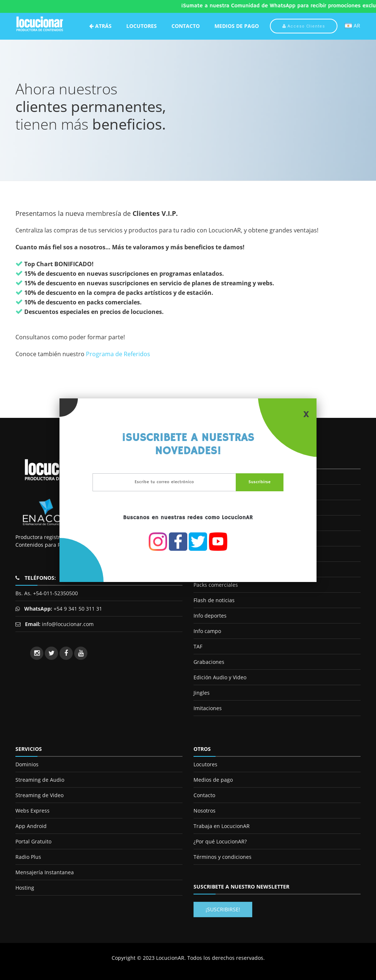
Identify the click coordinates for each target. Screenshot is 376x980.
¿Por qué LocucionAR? (220, 841)
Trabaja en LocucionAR (222, 826)
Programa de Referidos (118, 354)
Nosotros (205, 811)
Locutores (142, 26)
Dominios (27, 764)
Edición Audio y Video (220, 677)
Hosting (25, 888)
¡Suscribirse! (223, 909)
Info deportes (210, 616)
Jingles (202, 693)
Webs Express (32, 811)
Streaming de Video (39, 795)
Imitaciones (208, 708)
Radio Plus (28, 857)
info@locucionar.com (68, 624)
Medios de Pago (237, 26)
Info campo (207, 631)
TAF (198, 646)
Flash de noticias (214, 600)
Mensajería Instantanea (45, 872)
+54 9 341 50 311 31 (77, 609)
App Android (31, 826)
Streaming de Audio (40, 780)
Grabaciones (209, 662)
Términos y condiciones (223, 857)
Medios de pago (213, 780)
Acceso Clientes (304, 26)
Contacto (186, 26)
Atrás (100, 26)
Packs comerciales (216, 585)
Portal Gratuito (33, 841)
